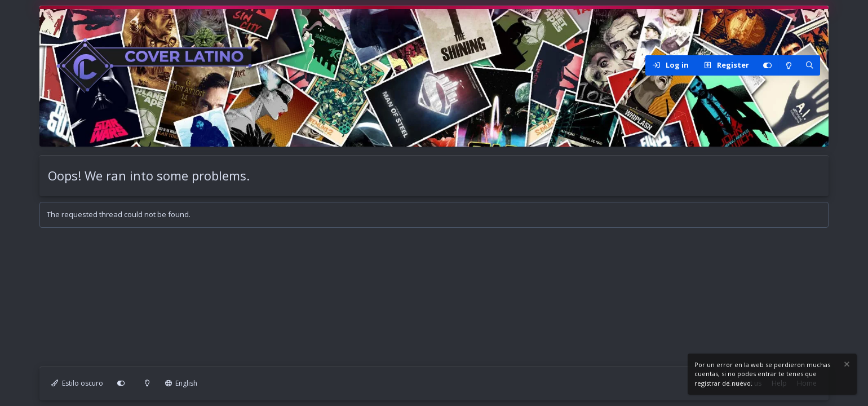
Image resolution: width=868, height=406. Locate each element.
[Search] (809, 65)
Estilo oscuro (77, 383)
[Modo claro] (789, 65)
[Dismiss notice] (846, 366)
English (181, 383)
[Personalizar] (767, 65)
